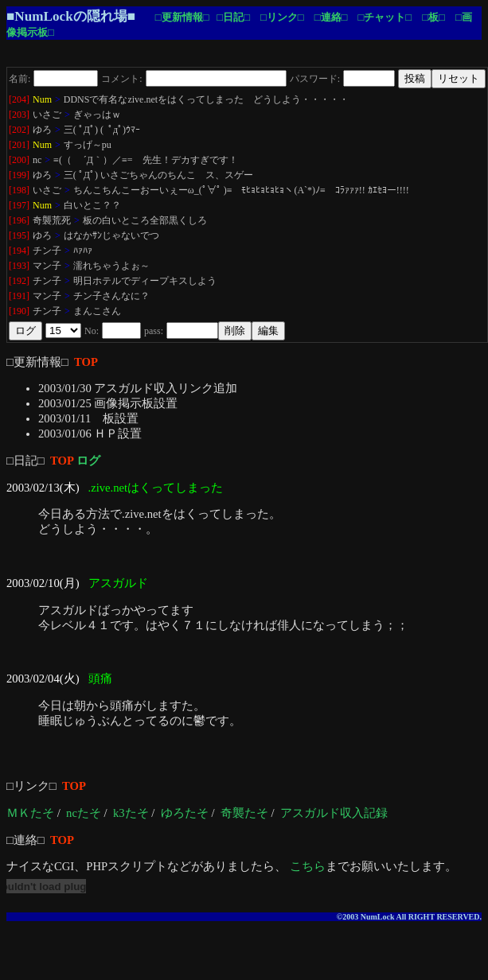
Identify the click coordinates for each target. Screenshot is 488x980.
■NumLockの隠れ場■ (71, 16)
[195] (19, 235)
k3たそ (131, 813)
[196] (19, 220)
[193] (19, 266)
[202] (19, 130)
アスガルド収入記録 (334, 813)
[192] (19, 281)
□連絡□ (331, 17)
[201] (19, 145)
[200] (19, 160)
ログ (88, 461)
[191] (19, 296)
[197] (19, 205)
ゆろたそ (185, 813)
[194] (19, 251)
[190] (19, 311)
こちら (308, 866)
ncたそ (84, 813)
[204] (19, 99)
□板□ (433, 17)
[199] (19, 175)
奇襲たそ (244, 813)
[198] (19, 190)
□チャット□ (385, 17)
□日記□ (233, 17)
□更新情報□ (182, 17)
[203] (19, 115)
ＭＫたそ (30, 813)
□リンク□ (282, 17)
